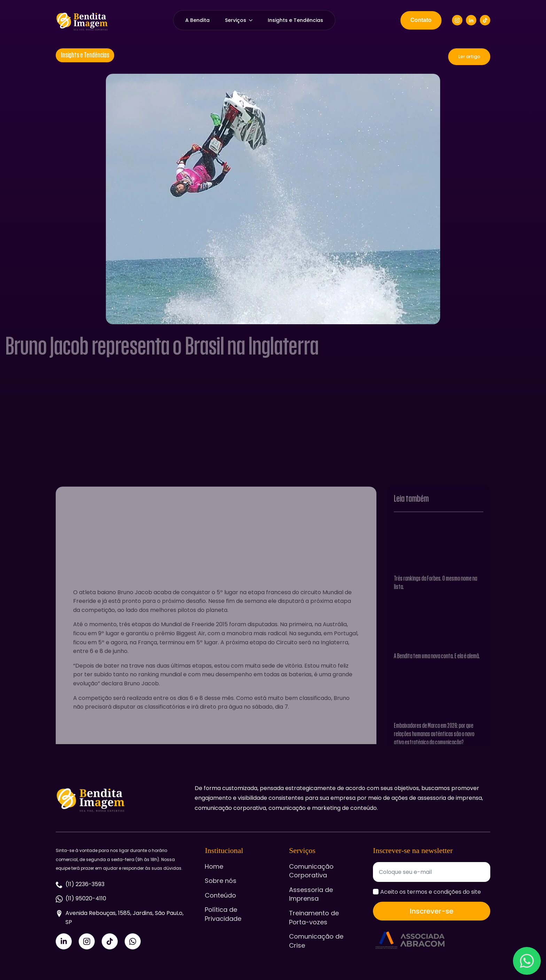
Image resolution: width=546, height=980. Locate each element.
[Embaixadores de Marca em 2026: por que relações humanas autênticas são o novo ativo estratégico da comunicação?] (439, 729)
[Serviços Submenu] (253, 20)
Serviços (236, 20)
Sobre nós (221, 881)
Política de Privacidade (223, 914)
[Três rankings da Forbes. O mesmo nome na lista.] (439, 582)
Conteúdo (220, 895)
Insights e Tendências (295, 20)
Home (214, 866)
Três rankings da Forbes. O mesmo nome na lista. (435, 618)
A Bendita (197, 20)
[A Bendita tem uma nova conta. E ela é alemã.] (439, 660)
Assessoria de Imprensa (311, 894)
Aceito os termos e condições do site (431, 892)
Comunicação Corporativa (311, 871)
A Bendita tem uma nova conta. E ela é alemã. (437, 692)
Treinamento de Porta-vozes (314, 918)
